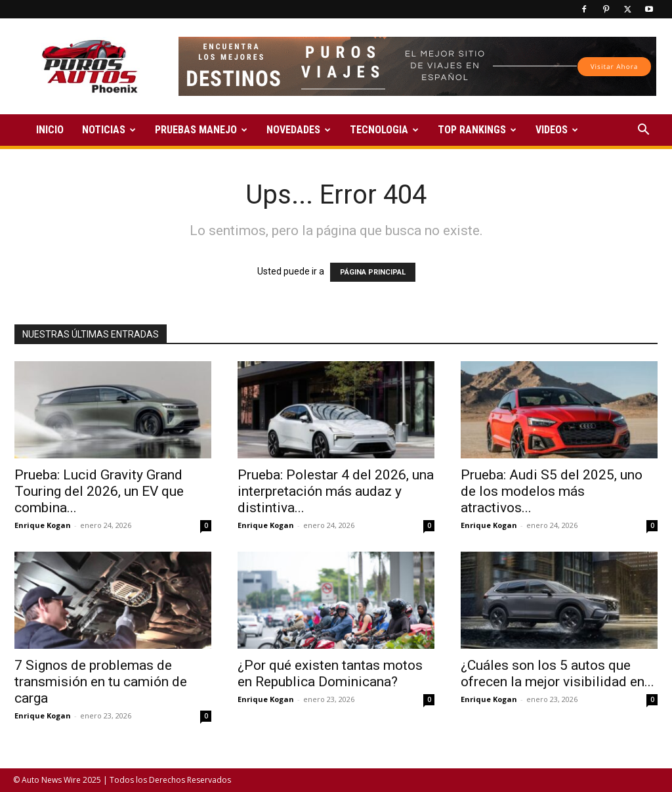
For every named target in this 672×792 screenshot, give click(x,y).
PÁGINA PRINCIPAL (373, 272)
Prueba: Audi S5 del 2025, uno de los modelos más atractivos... (552, 491)
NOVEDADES (299, 130)
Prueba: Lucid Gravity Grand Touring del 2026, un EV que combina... (99, 491)
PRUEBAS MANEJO (201, 130)
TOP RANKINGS (477, 130)
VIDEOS (557, 130)
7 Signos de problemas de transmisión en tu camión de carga (101, 682)
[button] (643, 131)
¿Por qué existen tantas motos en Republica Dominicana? (330, 673)
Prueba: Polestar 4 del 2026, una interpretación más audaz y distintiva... (336, 491)
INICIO (50, 130)
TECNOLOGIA (384, 130)
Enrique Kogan (43, 525)
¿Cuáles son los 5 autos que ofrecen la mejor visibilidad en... (557, 673)
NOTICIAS (109, 130)
